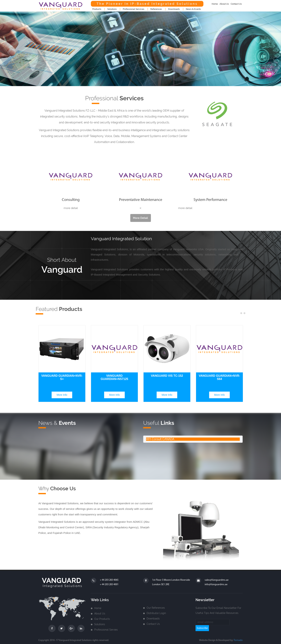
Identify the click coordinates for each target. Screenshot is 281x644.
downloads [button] (174, 9)
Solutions (100, 624)
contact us (236, 4)
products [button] (97, 9)
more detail (140, 218)
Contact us (153, 624)
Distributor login (156, 613)
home (215, 4)
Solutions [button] (112, 9)
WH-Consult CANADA (160, 439)
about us (224, 4)
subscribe (202, 628)
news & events (193, 9)
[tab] (193, 439)
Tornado (238, 640)
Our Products (102, 619)
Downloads (153, 619)
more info (62, 395)
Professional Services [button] (134, 9)
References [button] (156, 9)
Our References (156, 608)
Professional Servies (106, 630)
